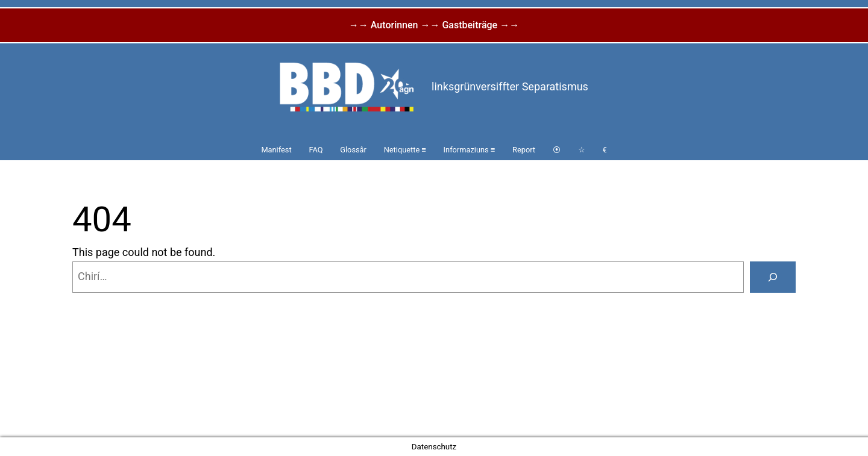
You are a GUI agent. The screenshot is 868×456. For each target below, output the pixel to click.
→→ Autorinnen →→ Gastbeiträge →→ (434, 25)
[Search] (773, 277)
